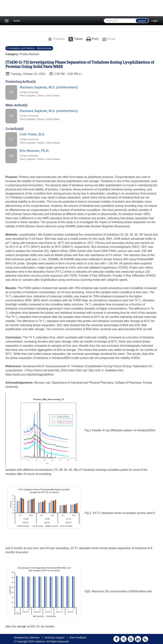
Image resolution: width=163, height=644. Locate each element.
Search (142, 21)
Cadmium (34, 638)
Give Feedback (78, 638)
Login (155, 21)
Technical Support (54, 638)
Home (17, 21)
